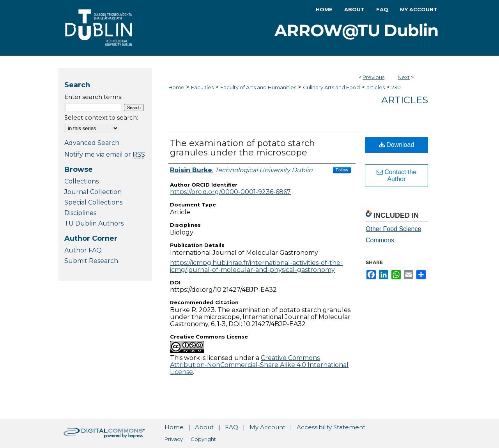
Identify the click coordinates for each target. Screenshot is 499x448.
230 (396, 87)
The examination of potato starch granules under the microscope (242, 148)
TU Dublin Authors (94, 223)
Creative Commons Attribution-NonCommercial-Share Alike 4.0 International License (259, 365)
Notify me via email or (105, 154)
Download (397, 145)
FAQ (232, 427)
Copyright (203, 439)
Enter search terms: (93, 97)
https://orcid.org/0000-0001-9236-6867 (230, 192)
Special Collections (93, 202)
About (204, 427)
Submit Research (91, 261)
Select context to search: (101, 117)
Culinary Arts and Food (331, 87)
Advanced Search (92, 143)
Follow (342, 170)
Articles (405, 100)
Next (404, 77)
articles (376, 87)
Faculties (202, 87)
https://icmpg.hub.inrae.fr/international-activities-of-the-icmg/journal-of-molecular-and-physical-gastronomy (256, 266)
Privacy (174, 439)
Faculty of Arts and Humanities (258, 87)
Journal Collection (93, 192)
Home (176, 87)
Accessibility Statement (331, 427)
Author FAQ (83, 250)
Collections (81, 181)
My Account (267, 427)
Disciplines (80, 213)
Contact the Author (396, 175)
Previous (373, 77)
